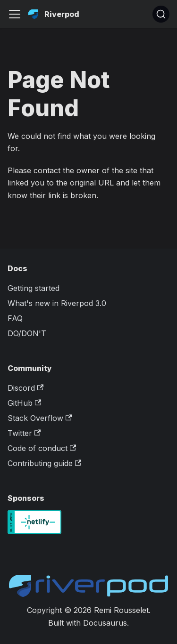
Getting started (34, 288)
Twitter (24, 433)
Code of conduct (42, 448)
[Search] (161, 14)
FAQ (15, 318)
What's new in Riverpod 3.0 (57, 303)
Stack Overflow (40, 418)
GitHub (24, 403)
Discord (25, 388)
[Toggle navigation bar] (15, 14)
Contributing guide (44, 463)
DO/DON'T (27, 333)
